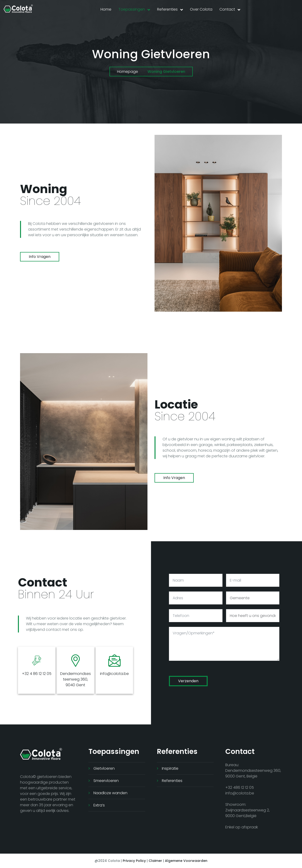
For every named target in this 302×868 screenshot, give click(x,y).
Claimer (155, 861)
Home (106, 9)
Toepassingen (132, 9)
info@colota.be (114, 674)
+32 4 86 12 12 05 (37, 674)
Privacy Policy (134, 861)
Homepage (128, 72)
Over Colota (201, 9)
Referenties (167, 9)
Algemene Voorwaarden (186, 861)
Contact (227, 9)
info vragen (40, 257)
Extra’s (99, 805)
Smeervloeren (106, 781)
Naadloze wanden (110, 793)
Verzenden (188, 681)
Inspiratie (170, 768)
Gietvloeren (104, 768)
